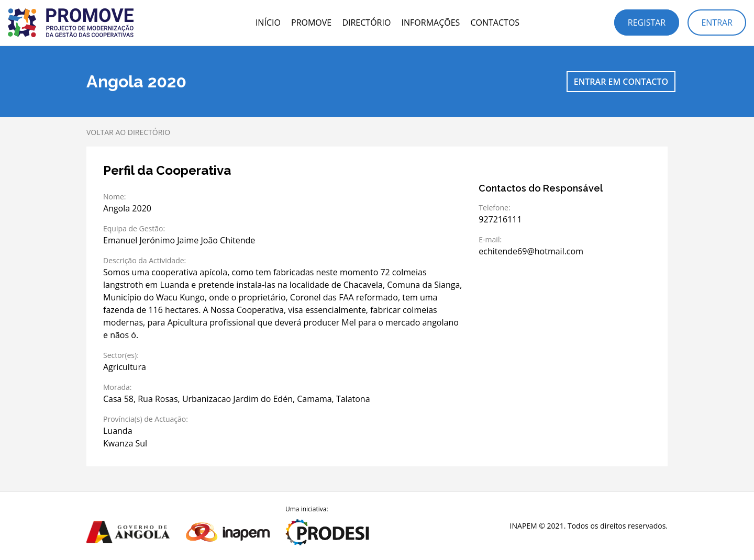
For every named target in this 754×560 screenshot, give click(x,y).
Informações (431, 23)
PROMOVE (311, 23)
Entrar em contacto (621, 82)
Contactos (495, 23)
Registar (647, 23)
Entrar (717, 23)
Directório (366, 23)
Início (268, 23)
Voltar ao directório (128, 132)
